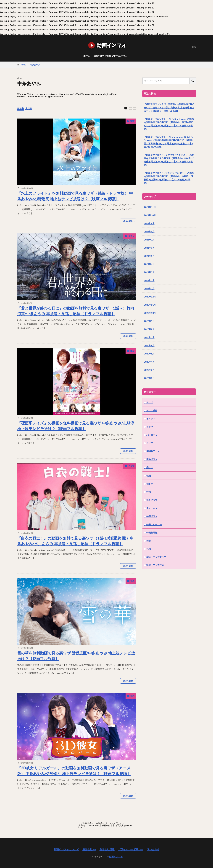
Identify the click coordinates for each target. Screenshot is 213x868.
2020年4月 (149, 362)
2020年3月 (149, 370)
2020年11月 (150, 305)
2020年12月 (150, 297)
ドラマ (131, 236)
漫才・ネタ (152, 508)
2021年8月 (149, 231)
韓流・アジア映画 (155, 565)
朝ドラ (150, 484)
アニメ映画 (152, 410)
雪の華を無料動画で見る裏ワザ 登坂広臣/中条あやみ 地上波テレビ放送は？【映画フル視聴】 (76, 656)
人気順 (29, 108)
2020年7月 (149, 337)
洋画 (149, 492)
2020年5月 (149, 354)
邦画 (132, 581)
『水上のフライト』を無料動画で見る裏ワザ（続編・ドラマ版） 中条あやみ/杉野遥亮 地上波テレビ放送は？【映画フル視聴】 (75, 196)
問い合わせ (153, 849)
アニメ (150, 402)
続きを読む (128, 221)
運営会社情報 (107, 849)
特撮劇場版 (152, 533)
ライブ (150, 443)
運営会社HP (89, 849)
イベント (151, 419)
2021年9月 (149, 223)
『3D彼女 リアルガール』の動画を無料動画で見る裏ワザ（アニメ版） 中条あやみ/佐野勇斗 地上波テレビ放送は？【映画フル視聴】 (74, 771)
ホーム (87, 56)
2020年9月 (149, 321)
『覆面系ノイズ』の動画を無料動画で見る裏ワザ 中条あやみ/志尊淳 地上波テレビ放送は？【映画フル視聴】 (76, 426)
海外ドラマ (152, 500)
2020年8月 (149, 329)
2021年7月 (149, 240)
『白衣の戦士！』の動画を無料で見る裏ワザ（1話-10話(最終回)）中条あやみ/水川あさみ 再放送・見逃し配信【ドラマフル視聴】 (75, 541)
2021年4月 (149, 264)
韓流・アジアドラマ (156, 557)
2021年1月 (149, 288)
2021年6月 (149, 248)
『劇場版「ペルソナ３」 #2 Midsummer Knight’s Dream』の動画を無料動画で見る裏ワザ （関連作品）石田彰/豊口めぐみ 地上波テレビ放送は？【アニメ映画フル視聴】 (169, 142)
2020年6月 (149, 345)
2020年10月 (150, 313)
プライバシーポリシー (131, 849)
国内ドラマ (152, 459)
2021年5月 (149, 256)
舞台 (149, 541)
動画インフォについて (66, 849)
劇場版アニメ (153, 451)
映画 (132, 121)
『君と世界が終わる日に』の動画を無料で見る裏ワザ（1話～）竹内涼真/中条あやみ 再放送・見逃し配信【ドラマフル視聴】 (76, 311)
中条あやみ (35, 65)
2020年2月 (149, 378)
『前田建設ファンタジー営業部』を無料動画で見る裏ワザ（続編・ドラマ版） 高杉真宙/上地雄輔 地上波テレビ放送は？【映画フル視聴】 (169, 107)
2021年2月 (149, 280)
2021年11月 (150, 207)
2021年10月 (150, 215)
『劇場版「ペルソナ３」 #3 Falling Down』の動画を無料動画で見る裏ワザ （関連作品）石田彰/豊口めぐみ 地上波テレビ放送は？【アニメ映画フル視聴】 (169, 124)
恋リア (150, 467)
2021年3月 (149, 272)
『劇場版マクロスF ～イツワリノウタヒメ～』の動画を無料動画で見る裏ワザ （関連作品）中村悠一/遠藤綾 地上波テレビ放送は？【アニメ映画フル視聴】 (169, 160)
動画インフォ (116, 856)
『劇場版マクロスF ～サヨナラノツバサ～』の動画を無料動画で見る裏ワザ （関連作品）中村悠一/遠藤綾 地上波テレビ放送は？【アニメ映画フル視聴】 (169, 178)
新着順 (21, 108)
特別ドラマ (152, 516)
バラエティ (152, 435)
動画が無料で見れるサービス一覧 (110, 56)
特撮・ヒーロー (154, 524)
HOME (23, 65)
